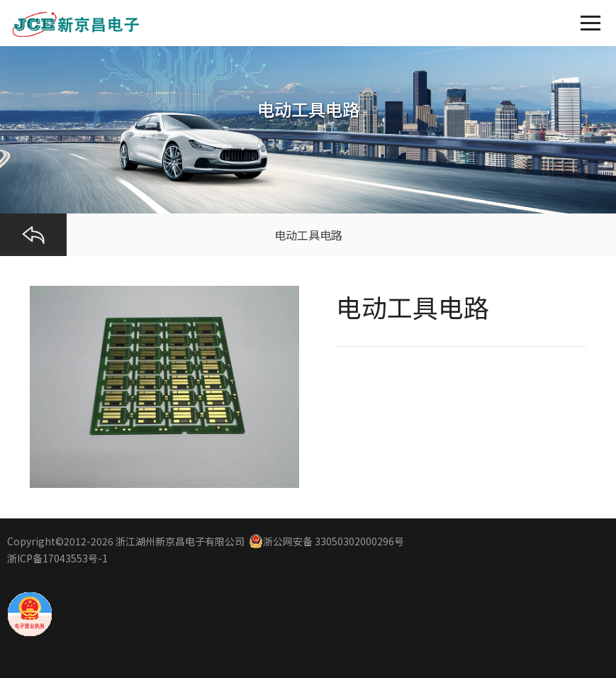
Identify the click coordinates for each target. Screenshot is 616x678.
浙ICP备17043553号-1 (57, 558)
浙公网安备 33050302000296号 (326, 541)
